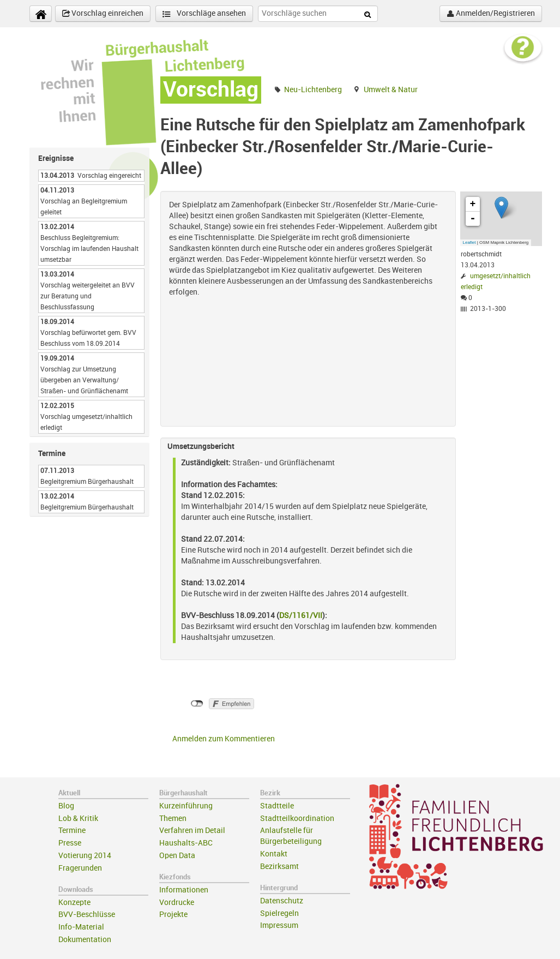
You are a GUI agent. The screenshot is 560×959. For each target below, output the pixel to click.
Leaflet (469, 242)
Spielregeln (279, 913)
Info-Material (81, 927)
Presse (70, 843)
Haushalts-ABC (186, 843)
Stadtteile (277, 806)
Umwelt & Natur (391, 90)
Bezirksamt (279, 867)
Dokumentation (85, 940)
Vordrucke (177, 903)
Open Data (177, 856)
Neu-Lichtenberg (313, 90)
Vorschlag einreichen (103, 14)
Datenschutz (282, 901)
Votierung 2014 (85, 856)
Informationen (184, 890)
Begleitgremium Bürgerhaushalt (87, 482)
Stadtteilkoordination (297, 819)
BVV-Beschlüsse (87, 915)
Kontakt (274, 854)
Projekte (173, 915)
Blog (66, 806)
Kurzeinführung (186, 806)
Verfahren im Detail (192, 831)
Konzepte (74, 903)
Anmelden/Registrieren (491, 14)
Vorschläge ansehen (204, 14)
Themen (173, 819)
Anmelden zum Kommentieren (224, 739)
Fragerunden (80, 868)
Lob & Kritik (78, 819)
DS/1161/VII (301, 616)
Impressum (279, 925)
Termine (72, 831)
